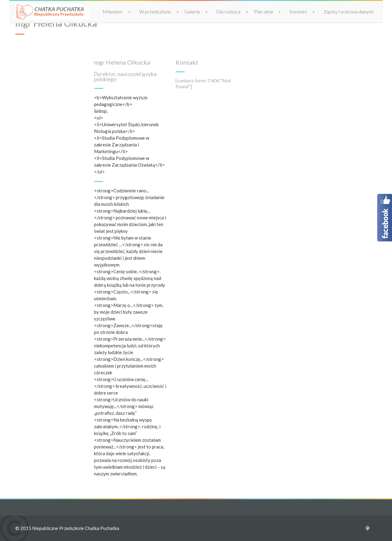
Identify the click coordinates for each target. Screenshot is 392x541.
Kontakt (298, 11)
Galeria (192, 11)
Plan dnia (263, 11)
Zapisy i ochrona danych (349, 11)
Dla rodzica (228, 11)
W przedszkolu (155, 11)
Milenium (113, 11)
